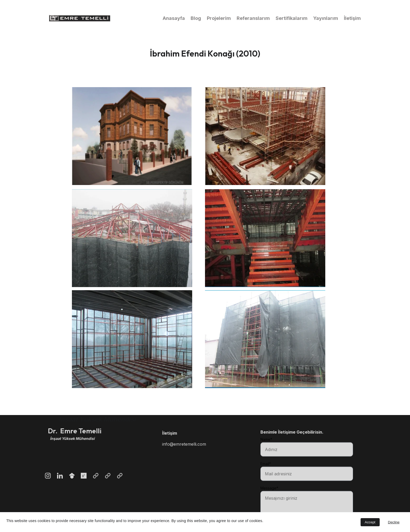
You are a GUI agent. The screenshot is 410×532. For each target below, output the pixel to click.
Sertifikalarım (292, 18)
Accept (370, 522)
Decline (394, 522)
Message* (269, 496)
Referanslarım (253, 18)
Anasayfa (174, 18)
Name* (266, 448)
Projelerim (219, 18)
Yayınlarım (326, 18)
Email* (266, 472)
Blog (196, 18)
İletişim (352, 18)
